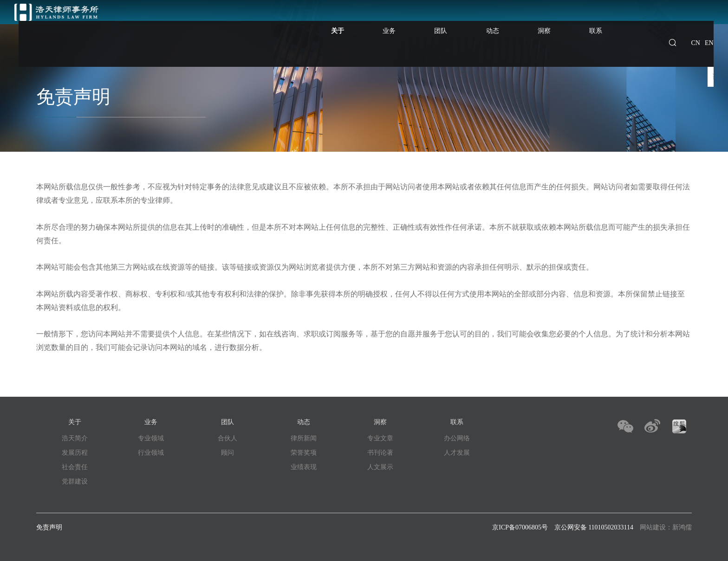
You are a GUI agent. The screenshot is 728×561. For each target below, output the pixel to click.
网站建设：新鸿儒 (666, 527)
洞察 (559, 22)
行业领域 (151, 453)
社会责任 (75, 467)
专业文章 (380, 438)
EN (709, 22)
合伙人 (227, 438)
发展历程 (75, 453)
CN (696, 22)
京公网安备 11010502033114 (594, 527)
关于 (390, 31)
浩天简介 (75, 438)
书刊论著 (380, 453)
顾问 (227, 453)
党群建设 (75, 481)
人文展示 (380, 467)
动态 (517, 22)
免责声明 (49, 527)
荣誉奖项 (304, 453)
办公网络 (457, 438)
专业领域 (151, 438)
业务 (433, 22)
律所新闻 (304, 438)
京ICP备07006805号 (520, 527)
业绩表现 (304, 467)
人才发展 (457, 453)
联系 (601, 22)
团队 (474, 22)
